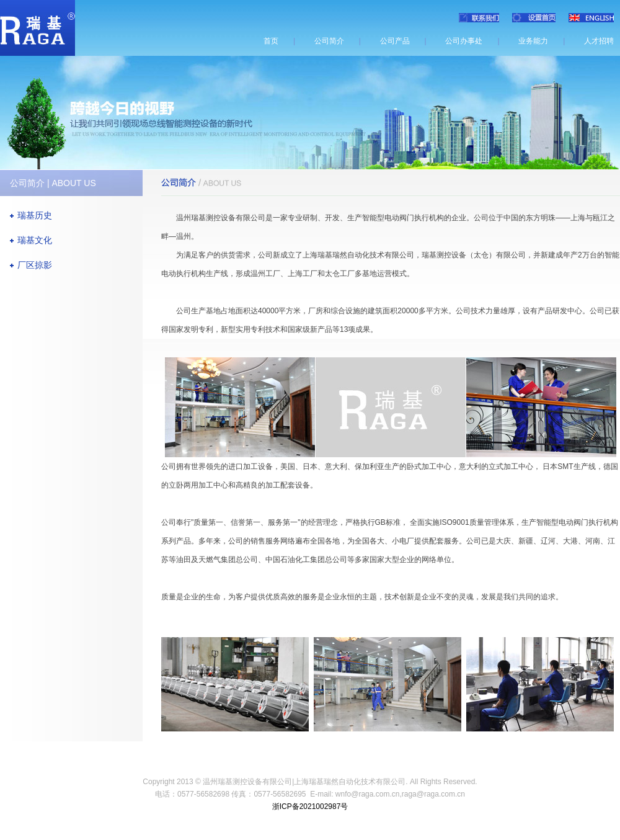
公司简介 (329, 41)
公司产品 (395, 41)
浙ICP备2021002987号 (310, 806)
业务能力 (533, 41)
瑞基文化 (35, 240)
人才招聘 (599, 41)
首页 (271, 41)
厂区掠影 (35, 265)
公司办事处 (464, 41)
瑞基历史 (35, 215)
